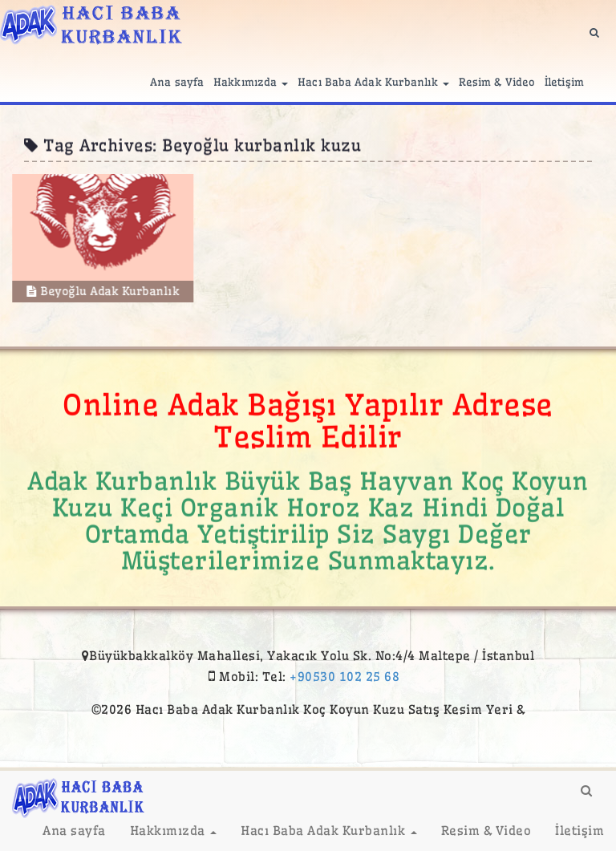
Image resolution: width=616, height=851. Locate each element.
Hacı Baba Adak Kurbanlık (373, 82)
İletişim (564, 82)
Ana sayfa (177, 82)
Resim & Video (497, 82)
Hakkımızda (251, 82)
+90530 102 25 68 (344, 677)
